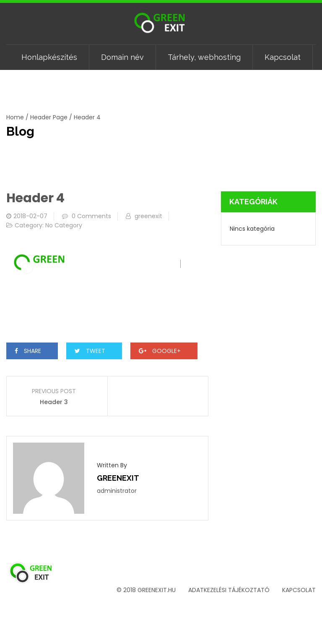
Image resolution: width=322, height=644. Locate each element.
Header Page (49, 117)
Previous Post (54, 391)
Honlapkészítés (49, 57)
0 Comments (91, 216)
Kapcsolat (283, 57)
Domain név (122, 57)
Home (15, 117)
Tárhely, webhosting (204, 57)
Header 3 (54, 402)
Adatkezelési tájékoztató (229, 590)
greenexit (148, 216)
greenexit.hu (157, 590)
